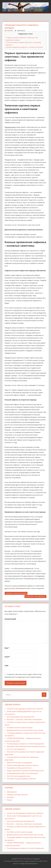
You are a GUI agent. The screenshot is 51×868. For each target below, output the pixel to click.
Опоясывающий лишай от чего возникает (23, 773)
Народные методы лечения (17, 795)
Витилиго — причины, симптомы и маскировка (24, 719)
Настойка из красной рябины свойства (21, 779)
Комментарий (10, 619)
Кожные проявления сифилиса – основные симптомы (24, 47)
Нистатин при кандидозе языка (19, 776)
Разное (9, 800)
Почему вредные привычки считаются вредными (25, 744)
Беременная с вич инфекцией (35, 597)
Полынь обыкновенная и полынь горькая (22, 765)
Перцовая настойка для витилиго (19, 768)
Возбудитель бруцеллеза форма (16, 593)
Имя (7, 648)
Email (7, 657)
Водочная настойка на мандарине (19, 763)
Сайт (7, 666)
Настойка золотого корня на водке (20, 728)
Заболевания (21, 30)
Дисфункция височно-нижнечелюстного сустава (25, 730)
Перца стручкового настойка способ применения (25, 771)
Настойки (10, 797)
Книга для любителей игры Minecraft (21, 717)
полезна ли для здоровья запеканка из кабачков (25, 709)
